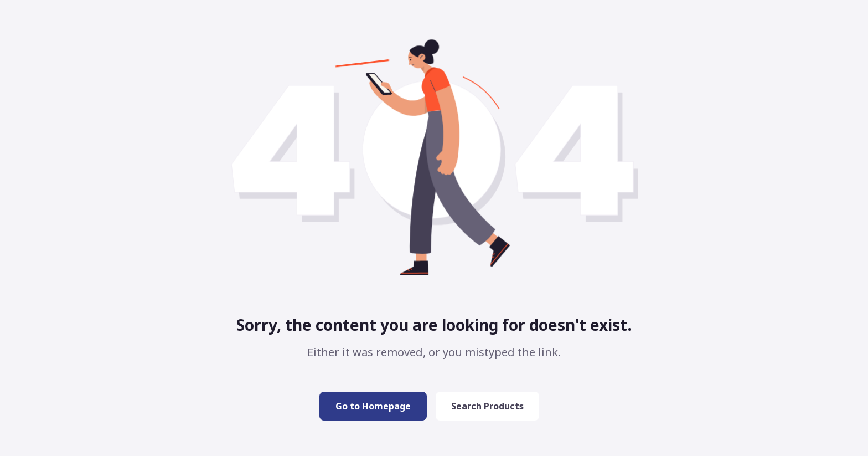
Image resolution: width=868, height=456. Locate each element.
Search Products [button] (487, 406)
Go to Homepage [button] (373, 406)
